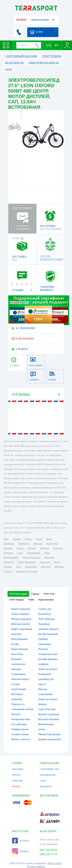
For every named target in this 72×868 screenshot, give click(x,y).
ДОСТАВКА (18, 769)
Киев (6, 539)
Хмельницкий (33, 553)
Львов (49, 539)
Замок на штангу (48, 669)
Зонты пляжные (20, 614)
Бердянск (59, 567)
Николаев (38, 544)
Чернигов (44, 548)
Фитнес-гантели (21, 739)
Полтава (32, 548)
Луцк (18, 567)
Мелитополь (31, 567)
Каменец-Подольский (27, 571)
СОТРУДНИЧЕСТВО (49, 769)
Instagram (21, 851)
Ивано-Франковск (27, 562)
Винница (8, 548)
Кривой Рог (24, 544)
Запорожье (9, 544)
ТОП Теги (49, 594)
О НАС (43, 781)
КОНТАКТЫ (46, 786)
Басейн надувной (48, 634)
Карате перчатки (21, 609)
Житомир (8, 553)
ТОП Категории (18, 594)
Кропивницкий (11, 557)
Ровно (47, 553)
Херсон (20, 548)
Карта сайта (55, 863)
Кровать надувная (49, 714)
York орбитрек (47, 619)
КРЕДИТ (16, 786)
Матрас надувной (21, 619)
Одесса (28, 539)
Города (35, 594)
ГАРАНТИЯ (17, 781)
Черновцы (49, 557)
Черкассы (58, 548)
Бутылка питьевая (49, 719)
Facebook (20, 841)
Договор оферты (36, 866)
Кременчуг (9, 562)
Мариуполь (52, 544)
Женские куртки (21, 624)
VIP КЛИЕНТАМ (48, 775)
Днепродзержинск (31, 557)
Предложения (46, 600)
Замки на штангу (48, 699)
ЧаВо (31, 600)
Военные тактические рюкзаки (18, 664)
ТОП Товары (17, 600)
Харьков (17, 539)
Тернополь (45, 562)
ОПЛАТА (16, 775)
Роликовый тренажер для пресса (46, 679)
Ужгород (8, 571)
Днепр (39, 539)
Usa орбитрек (19, 724)
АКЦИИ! (21, 20)
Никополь (46, 567)
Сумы (20, 553)
